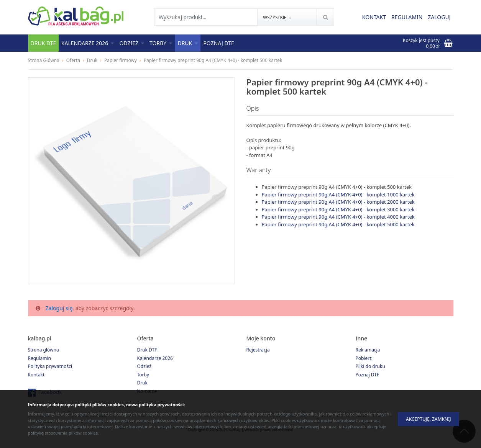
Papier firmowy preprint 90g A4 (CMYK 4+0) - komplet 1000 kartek (338, 195)
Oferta (73, 60)
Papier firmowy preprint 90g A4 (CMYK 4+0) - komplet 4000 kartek (338, 217)
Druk (188, 43)
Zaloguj (439, 17)
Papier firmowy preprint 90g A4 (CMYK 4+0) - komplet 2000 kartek (338, 202)
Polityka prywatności (50, 366)
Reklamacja (368, 350)
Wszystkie (275, 18)
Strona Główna (44, 60)
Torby (161, 43)
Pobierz (364, 358)
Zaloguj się (59, 308)
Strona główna (44, 350)
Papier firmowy (121, 60)
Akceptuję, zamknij (428, 419)
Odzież (132, 43)
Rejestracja (258, 350)
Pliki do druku (370, 366)
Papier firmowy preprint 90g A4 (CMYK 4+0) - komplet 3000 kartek (338, 209)
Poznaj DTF (218, 43)
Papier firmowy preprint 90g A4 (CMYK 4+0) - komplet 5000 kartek (338, 224)
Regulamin (407, 17)
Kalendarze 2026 (88, 43)
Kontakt (374, 17)
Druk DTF (43, 43)
